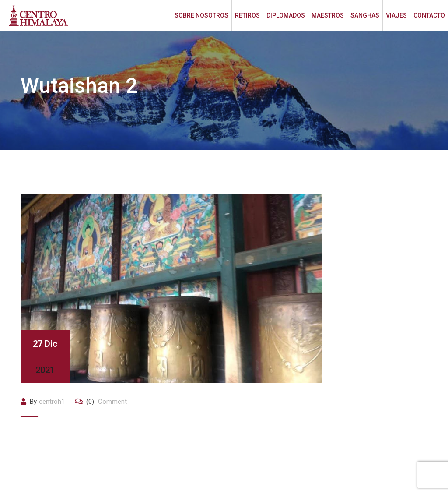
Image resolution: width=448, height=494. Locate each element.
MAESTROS (328, 15)
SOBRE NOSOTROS (201, 15)
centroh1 (52, 402)
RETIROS (247, 15)
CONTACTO (429, 15)
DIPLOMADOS (286, 15)
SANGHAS (365, 15)
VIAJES (396, 15)
